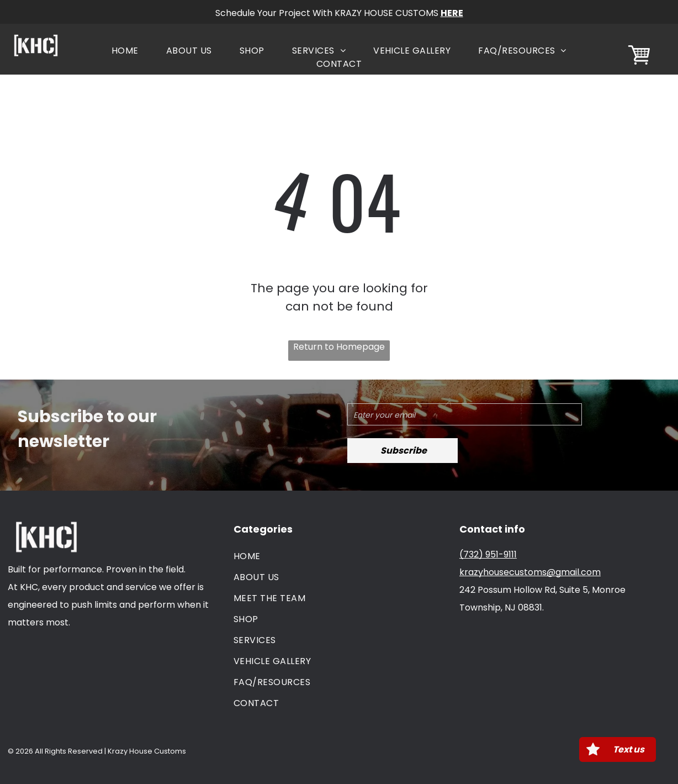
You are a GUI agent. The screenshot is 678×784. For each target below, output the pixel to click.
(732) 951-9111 (488, 554)
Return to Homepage (339, 347)
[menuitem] (125, 51)
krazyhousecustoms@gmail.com (530, 572)
